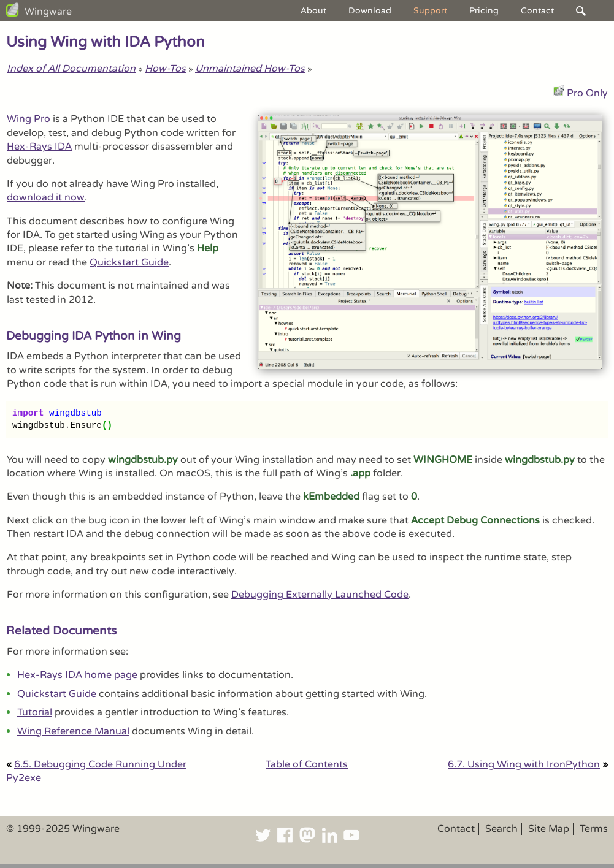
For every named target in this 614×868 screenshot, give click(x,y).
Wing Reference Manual (73, 731)
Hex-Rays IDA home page (77, 675)
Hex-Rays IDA (39, 147)
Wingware (48, 12)
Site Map (549, 829)
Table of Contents (307, 764)
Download (370, 11)
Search (501, 829)
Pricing (484, 11)
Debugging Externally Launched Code (320, 595)
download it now (46, 197)
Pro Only (587, 93)
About (313, 11)
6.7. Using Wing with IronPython (524, 764)
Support (430, 11)
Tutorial (35, 712)
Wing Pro (29, 119)
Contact (537, 11)
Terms (594, 829)
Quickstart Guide (129, 262)
